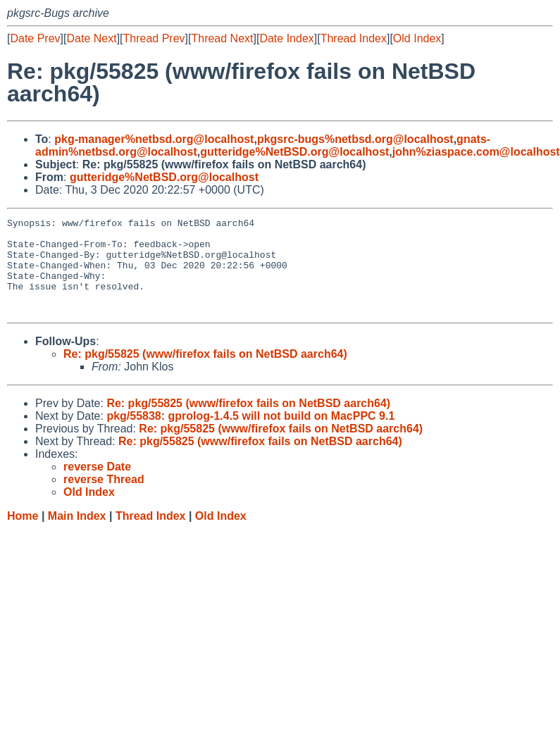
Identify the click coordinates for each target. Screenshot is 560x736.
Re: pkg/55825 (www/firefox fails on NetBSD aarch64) (205, 373)
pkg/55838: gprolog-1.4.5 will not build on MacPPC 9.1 (250, 435)
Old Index (417, 38)
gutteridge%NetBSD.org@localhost (294, 152)
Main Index (77, 535)
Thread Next (222, 38)
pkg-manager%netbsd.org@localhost (154, 139)
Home (23, 535)
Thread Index (354, 38)
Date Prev (35, 38)
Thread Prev (154, 38)
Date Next (91, 38)
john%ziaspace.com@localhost (476, 152)
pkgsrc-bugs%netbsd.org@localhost (355, 139)
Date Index (286, 38)
